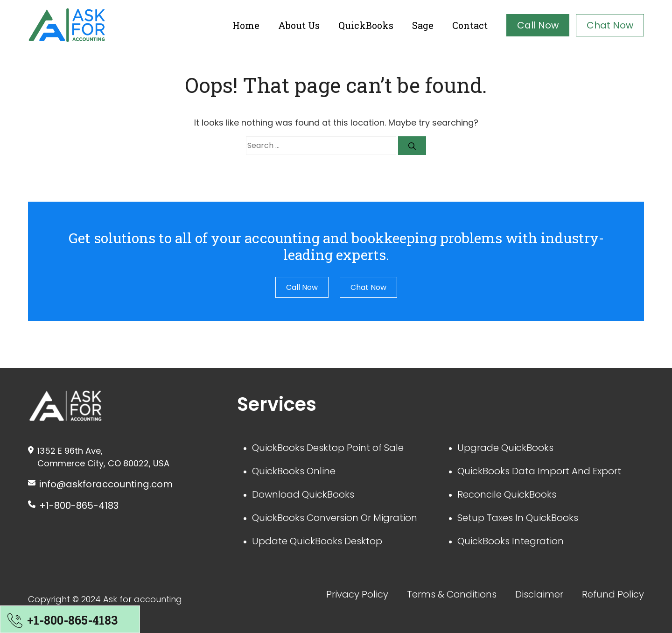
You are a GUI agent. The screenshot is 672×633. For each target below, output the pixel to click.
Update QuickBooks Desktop (317, 541)
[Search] (412, 146)
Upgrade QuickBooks (505, 448)
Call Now (538, 25)
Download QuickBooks (303, 494)
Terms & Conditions (452, 594)
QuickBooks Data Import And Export (539, 471)
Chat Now (610, 25)
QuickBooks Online (294, 471)
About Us (299, 25)
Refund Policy (613, 594)
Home (246, 25)
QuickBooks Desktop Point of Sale (328, 448)
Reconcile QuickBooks (507, 494)
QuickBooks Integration (511, 541)
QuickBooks (366, 25)
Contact (470, 25)
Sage (423, 25)
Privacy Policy (357, 594)
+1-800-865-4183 (79, 506)
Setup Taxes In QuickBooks (518, 518)
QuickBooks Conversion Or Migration (335, 518)
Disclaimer (539, 594)
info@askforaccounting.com (106, 484)
